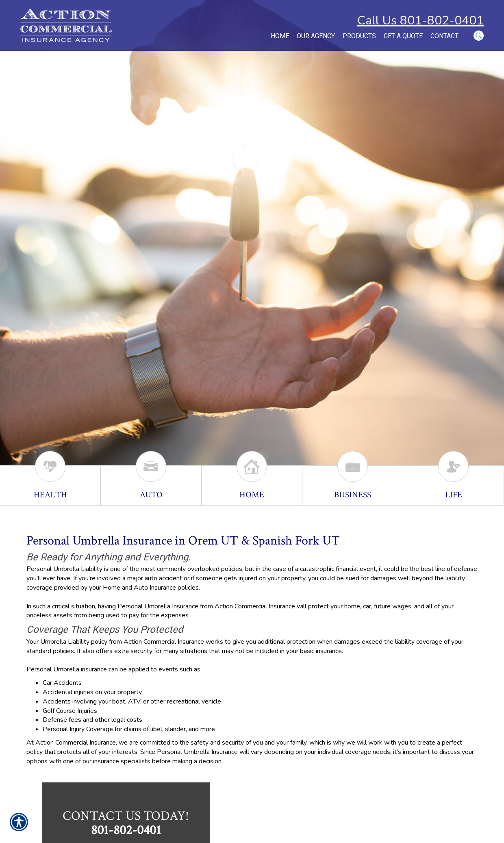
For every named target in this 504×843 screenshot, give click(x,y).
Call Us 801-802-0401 (420, 21)
